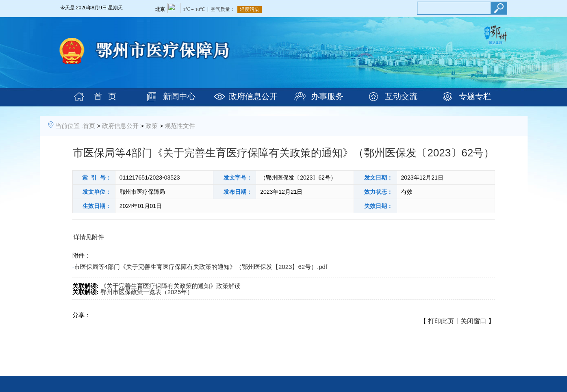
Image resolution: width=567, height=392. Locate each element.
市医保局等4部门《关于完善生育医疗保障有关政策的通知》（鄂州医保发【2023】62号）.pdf (201, 267)
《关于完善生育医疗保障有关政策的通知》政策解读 (171, 286)
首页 (89, 126)
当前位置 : (69, 126)
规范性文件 (180, 126)
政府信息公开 (253, 96)
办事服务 (327, 96)
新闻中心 (179, 96)
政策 (152, 126)
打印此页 (441, 321)
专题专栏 (475, 96)
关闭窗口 (474, 321)
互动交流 (401, 96)
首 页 (105, 96)
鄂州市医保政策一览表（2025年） (147, 292)
